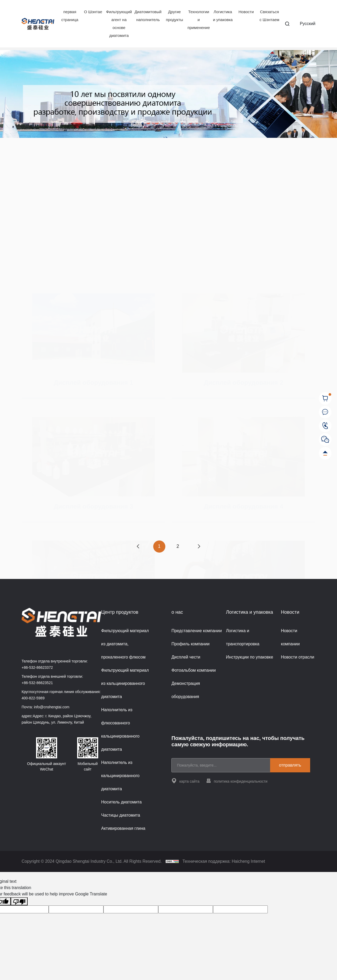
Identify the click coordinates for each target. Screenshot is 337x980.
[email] (223, 765)
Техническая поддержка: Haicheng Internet (224, 861)
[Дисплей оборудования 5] (93, 523)
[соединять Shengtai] (325, 412)
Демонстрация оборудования (186, 690)
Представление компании (197, 631)
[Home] (38, 24)
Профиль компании (190, 644)
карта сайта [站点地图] (185, 781)
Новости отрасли (298, 657)
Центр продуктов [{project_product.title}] (120, 612)
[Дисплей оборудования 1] (93, 212)
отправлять (290, 765)
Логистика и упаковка (223, 16)
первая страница (70, 16)
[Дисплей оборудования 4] (244, 400)
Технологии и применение (199, 20)
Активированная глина (123, 828)
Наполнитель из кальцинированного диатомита (120, 776)
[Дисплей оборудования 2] (244, 212)
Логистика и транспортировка (243, 637)
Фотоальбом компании (194, 670)
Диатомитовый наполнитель (148, 16)
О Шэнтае (93, 12)
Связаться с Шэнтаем (269, 16)
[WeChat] (325, 439)
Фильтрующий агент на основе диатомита (119, 24)
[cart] (325, 398)
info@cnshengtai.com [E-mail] (52, 707)
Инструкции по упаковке (249, 657)
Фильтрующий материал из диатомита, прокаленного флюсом (125, 644)
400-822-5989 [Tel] (33, 698)
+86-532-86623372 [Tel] (37, 667)
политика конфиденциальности (237, 781)
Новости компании (290, 637)
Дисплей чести (186, 657)
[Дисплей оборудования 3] (93, 400)
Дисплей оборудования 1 (93, 261)
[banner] (168, 94)
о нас (177, 612)
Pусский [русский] (308, 24)
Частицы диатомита (121, 815)
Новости (246, 12)
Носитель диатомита (121, 802)
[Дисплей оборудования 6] (244, 523)
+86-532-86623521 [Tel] (37, 683)
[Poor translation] (19, 901)
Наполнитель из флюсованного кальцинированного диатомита (120, 730)
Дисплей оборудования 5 (93, 573)
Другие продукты (174, 16)
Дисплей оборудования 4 (244, 449)
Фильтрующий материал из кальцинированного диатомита (125, 683)
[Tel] (325, 426)
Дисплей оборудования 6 (244, 573)
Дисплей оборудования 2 (244, 261)
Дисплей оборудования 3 (93, 449)
